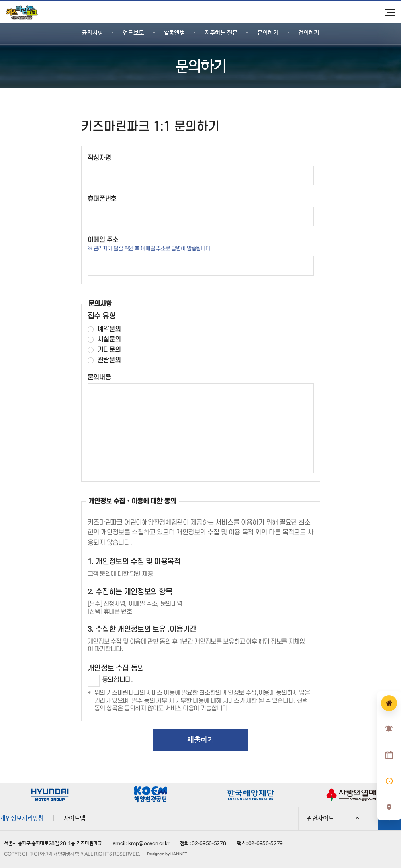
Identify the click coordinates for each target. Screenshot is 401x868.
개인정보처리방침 (22, 818)
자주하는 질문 (221, 33)
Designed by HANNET (167, 854)
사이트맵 (75, 818)
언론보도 (133, 33)
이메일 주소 (103, 240)
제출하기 (201, 740)
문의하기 (268, 33)
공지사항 (92, 33)
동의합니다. (117, 680)
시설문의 (109, 340)
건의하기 (309, 33)
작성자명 (99, 158)
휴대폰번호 (102, 199)
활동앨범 (174, 33)
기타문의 (109, 350)
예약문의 (109, 329)
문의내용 (99, 377)
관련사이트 (333, 818)
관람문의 (109, 360)
